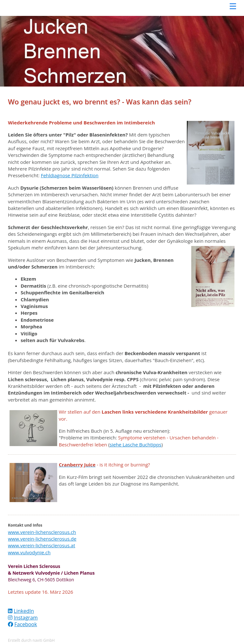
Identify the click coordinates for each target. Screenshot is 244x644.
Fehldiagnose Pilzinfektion (70, 175)
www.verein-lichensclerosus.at (42, 545)
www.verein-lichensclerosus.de (42, 539)
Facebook (26, 624)
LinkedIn (24, 611)
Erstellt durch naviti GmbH (31, 640)
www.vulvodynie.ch (29, 552)
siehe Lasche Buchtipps (136, 444)
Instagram (26, 618)
